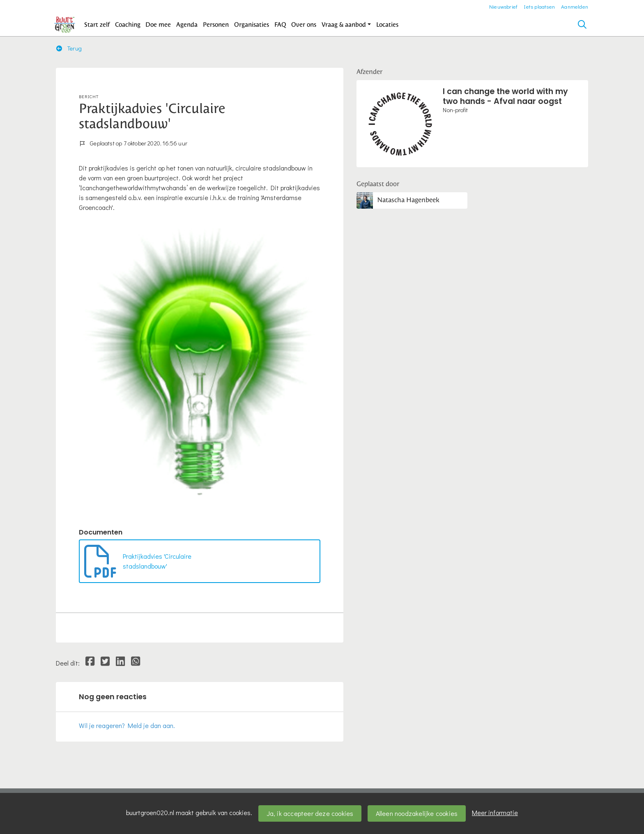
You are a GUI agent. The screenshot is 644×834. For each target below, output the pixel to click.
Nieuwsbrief (503, 6)
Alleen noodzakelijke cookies (417, 813)
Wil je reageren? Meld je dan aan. (127, 725)
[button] (97, 25)
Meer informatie (495, 812)
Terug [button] (69, 48)
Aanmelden (575, 6)
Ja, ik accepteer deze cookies (310, 813)
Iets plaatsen (539, 6)
